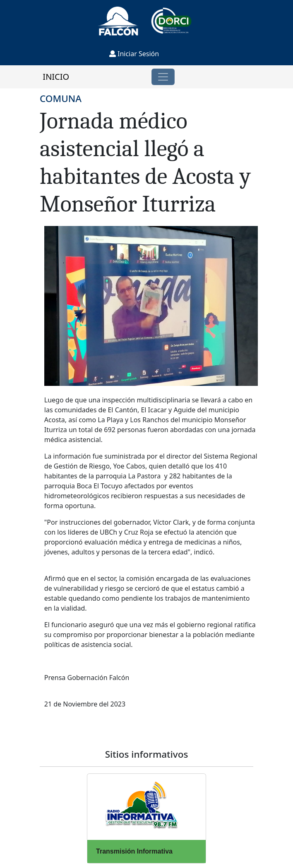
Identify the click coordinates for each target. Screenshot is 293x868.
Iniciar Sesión (134, 54)
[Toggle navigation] (163, 77)
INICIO (56, 77)
